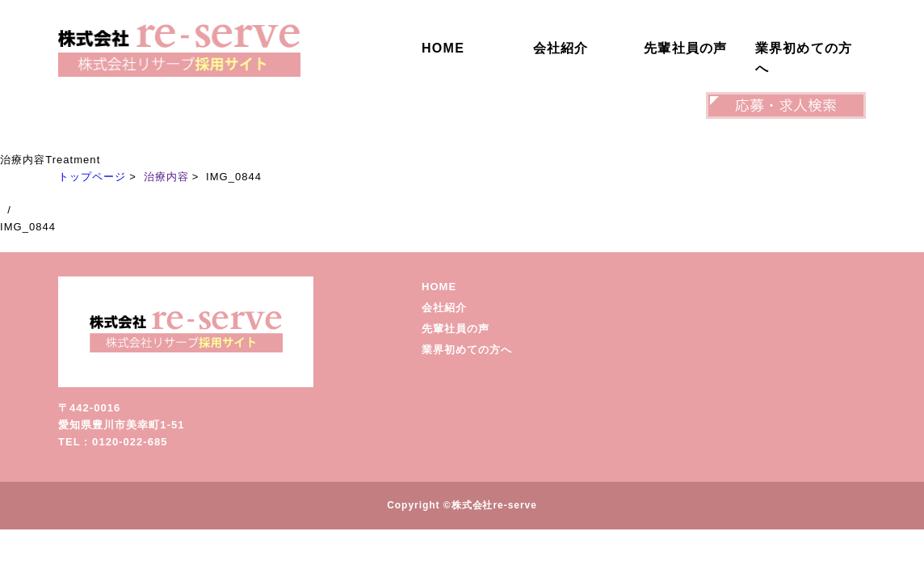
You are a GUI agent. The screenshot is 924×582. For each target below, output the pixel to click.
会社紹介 (561, 48)
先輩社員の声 (686, 48)
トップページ (92, 177)
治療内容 (166, 177)
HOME (443, 48)
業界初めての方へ (804, 59)
